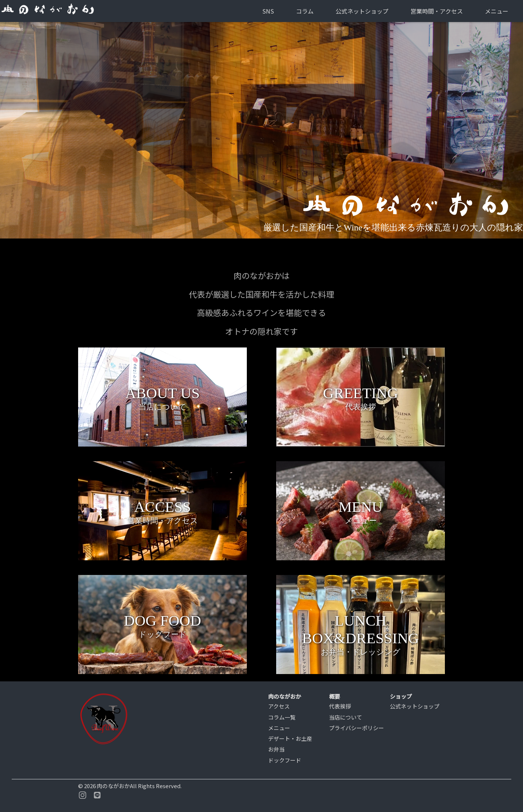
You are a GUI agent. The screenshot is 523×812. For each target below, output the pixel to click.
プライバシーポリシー (356, 728)
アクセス (279, 706)
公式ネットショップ (362, 11)
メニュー (497, 11)
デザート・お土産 (290, 738)
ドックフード (285, 760)
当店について (345, 717)
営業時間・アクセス (437, 11)
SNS (268, 11)
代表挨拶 (340, 706)
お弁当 (276, 749)
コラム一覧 (282, 717)
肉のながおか (113, 786)
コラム (305, 11)
